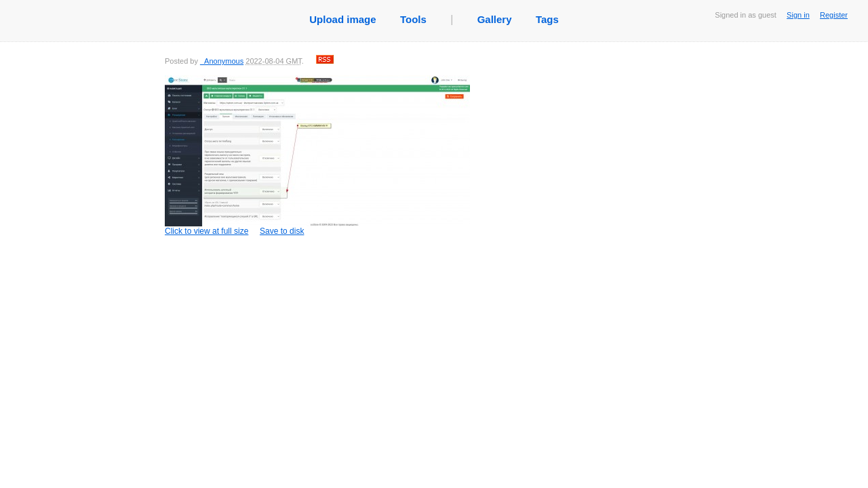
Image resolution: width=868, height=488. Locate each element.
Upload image (342, 19)
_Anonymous (222, 61)
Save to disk (282, 231)
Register (834, 15)
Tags (547, 19)
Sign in (798, 15)
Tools (413, 19)
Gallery (495, 19)
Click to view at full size (317, 156)
